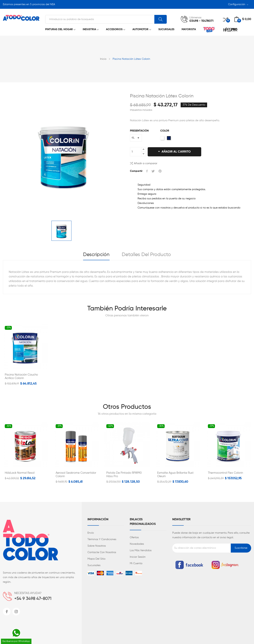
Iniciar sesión (138, 557)
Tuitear (153, 171)
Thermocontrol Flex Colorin (225, 473)
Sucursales (94, 565)
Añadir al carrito (176, 152)
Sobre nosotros (97, 546)
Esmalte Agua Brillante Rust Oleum (175, 475)
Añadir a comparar (144, 163)
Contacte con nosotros (102, 552)
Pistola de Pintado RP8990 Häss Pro (124, 475)
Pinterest (160, 171)
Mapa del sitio (96, 559)
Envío (91, 533)
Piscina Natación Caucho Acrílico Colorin (21, 376)
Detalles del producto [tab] (146, 255)
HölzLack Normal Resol (20, 473)
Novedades (137, 544)
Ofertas (134, 537)
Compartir (147, 171)
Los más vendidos (141, 550)
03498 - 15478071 (201, 21)
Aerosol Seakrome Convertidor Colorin (76, 475)
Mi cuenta (136, 563)
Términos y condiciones (102, 539)
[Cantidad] (136, 152)
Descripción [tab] (96, 255)
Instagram (16, 612)
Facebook (7, 612)
